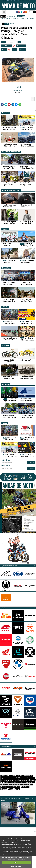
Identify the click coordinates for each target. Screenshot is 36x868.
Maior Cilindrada (7, 46)
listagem (12, 24)
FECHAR (16, 863)
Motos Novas (28, 776)
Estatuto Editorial (21, 839)
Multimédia (6, 268)
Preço (15, 50)
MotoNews (6, 113)
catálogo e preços (12, 16)
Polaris (4, 50)
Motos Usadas (6, 776)
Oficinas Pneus (13, 782)
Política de (16, 866)
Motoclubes (25, 787)
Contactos (4, 839)
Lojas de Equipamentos (27, 782)
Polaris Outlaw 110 (18, 91)
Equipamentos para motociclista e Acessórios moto (18, 778)
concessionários (15, 19)
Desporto (5, 307)
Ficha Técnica (11, 839)
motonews (32, 19)
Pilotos (10, 789)
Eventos (5, 423)
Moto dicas (6, 384)
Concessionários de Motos (10, 780)
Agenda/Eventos (17, 776)
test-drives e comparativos (8, 21)
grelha (7, 24)
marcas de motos (5, 19)
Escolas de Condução (13, 787)
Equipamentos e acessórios (11, 190)
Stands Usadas (24, 780)
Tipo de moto (21, 46)
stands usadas (24, 19)
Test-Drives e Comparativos (11, 152)
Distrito (22, 50)
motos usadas (21, 16)
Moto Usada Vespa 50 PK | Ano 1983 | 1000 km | (18, 811)
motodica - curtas (20, 21)
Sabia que (5, 345)
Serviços (17, 789)
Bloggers (4, 789)
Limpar (4, 42)
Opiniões (5, 229)
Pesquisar (31, 463)
